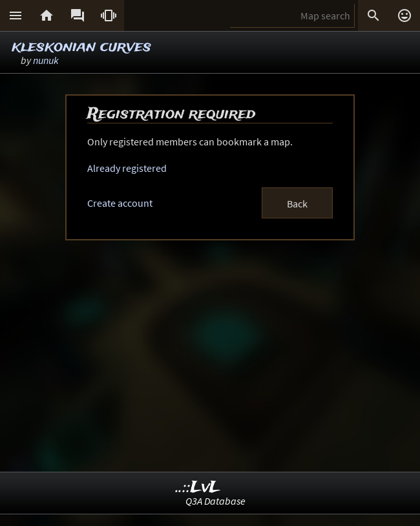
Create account (120, 203)
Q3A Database (215, 501)
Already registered (127, 168)
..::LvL (198, 488)
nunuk (46, 60)
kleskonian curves (81, 47)
